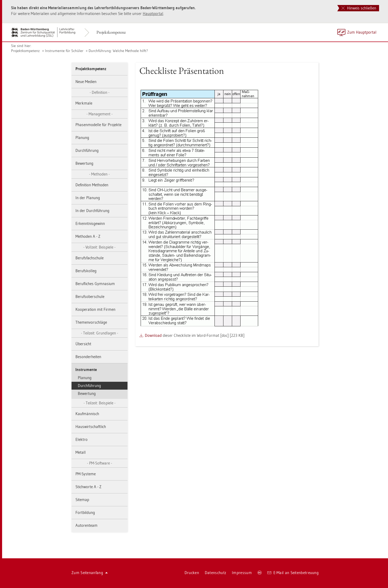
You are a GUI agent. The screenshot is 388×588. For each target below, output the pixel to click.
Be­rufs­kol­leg (86, 271)
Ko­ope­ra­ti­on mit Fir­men (95, 309)
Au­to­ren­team (86, 525)
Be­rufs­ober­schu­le (90, 296)
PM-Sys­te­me (86, 474)
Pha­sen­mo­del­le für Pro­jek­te (98, 125)
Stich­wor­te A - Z (88, 487)
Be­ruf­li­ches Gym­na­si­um (95, 284)
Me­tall (81, 452)
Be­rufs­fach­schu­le (90, 258)
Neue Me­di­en (86, 82)
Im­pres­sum (242, 573)
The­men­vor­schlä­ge (91, 322)
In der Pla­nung (88, 198)
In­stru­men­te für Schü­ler (64, 51)
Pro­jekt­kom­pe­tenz (111, 32)
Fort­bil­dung (85, 512)
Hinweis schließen (359, 8)
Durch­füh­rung (87, 150)
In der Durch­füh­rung (92, 211)
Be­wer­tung (84, 163)
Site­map (82, 500)
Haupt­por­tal (153, 14)
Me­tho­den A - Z (88, 236)
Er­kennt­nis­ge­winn (90, 223)
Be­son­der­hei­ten (88, 357)
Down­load (153, 335)
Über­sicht (83, 344)
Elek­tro (81, 439)
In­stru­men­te (86, 370)
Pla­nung (82, 138)
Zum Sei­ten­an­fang (90, 573)
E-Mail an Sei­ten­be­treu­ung (293, 573)
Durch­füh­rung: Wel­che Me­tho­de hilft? (118, 51)
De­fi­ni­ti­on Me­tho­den (92, 185)
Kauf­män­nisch (87, 414)
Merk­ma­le (84, 103)
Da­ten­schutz (215, 573)
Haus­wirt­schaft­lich (91, 427)
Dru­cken (192, 573)
